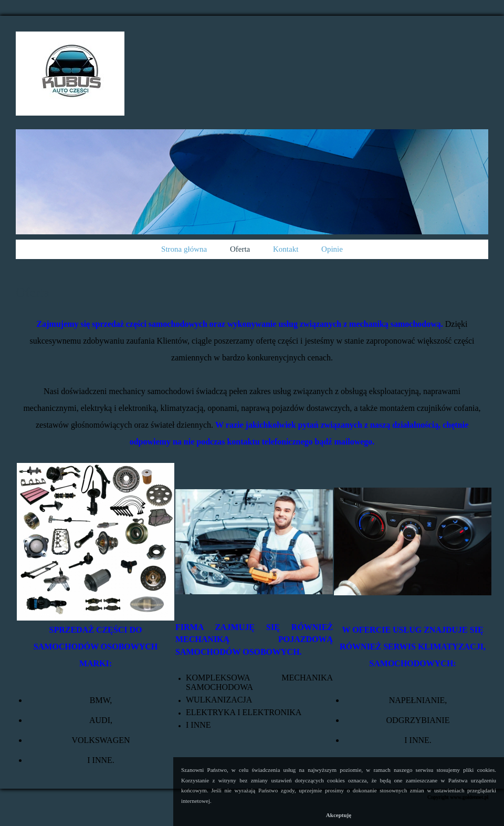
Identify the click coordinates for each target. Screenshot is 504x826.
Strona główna (184, 249)
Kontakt (286, 249)
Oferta (240, 249)
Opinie (332, 249)
